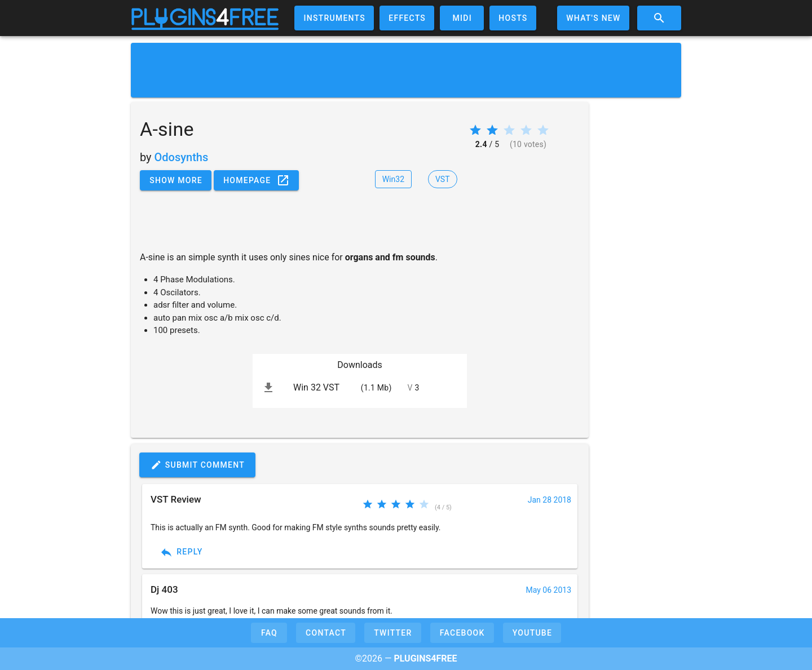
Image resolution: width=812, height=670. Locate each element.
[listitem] (360, 388)
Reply (181, 552)
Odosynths (182, 157)
